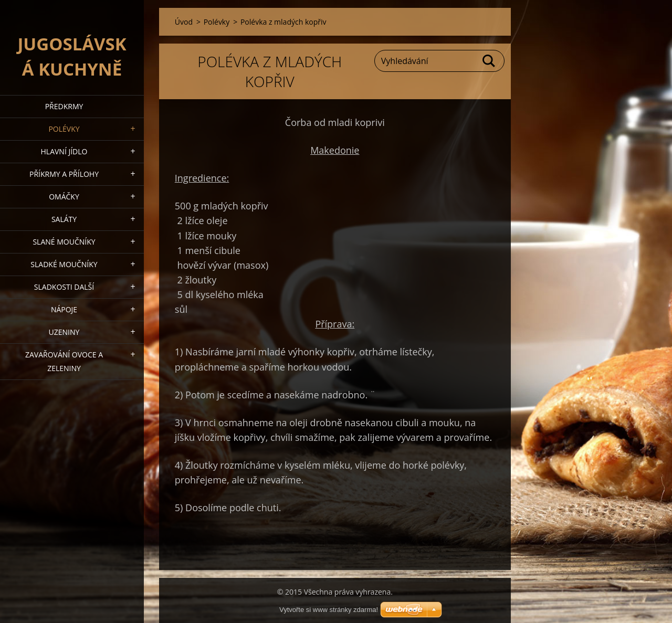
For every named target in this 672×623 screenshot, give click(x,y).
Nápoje (64, 309)
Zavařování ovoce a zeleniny (64, 361)
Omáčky (64, 197)
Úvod (184, 22)
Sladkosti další (64, 287)
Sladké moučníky (64, 264)
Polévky (64, 129)
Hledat (489, 61)
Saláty (64, 219)
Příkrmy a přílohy (64, 174)
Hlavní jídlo (64, 151)
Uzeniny (64, 332)
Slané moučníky (64, 242)
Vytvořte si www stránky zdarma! (329, 610)
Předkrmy (64, 106)
